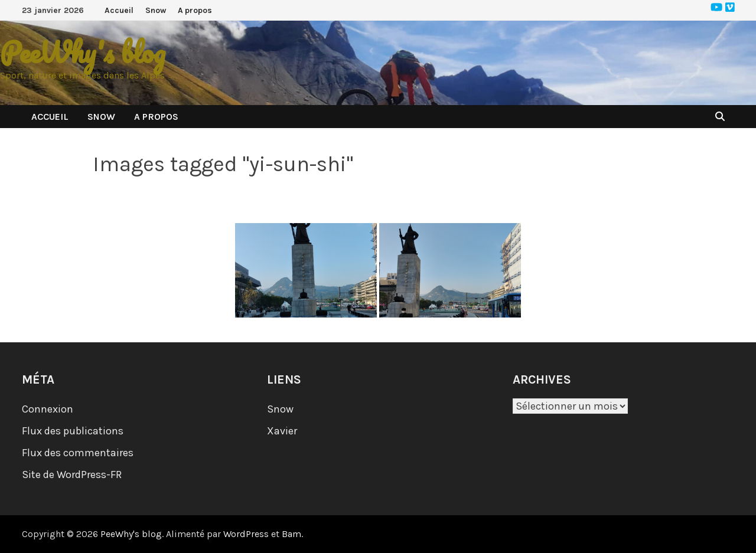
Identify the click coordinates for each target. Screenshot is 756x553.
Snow (156, 10)
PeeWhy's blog (83, 52)
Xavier (282, 431)
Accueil (119, 10)
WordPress (246, 534)
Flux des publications (73, 431)
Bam (291, 534)
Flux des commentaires (78, 453)
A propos (195, 10)
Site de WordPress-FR (72, 475)
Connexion (48, 409)
